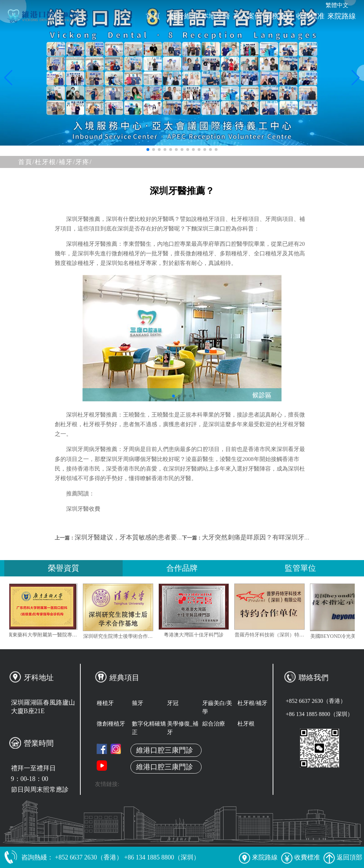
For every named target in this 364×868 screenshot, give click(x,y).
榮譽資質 (64, 568)
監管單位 (300, 568)
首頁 (153, 16)
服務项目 (279, 16)
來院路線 (342, 16)
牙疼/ (84, 162)
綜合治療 (214, 724)
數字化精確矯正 (149, 728)
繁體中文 (337, 5)
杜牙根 (246, 724)
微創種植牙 (111, 724)
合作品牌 (182, 568)
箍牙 (138, 703)
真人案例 (247, 16)
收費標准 (310, 16)
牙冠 (173, 703)
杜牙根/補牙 (252, 703)
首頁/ (26, 162)
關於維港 (184, 16)
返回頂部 (343, 857)
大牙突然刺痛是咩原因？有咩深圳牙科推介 (263, 537)
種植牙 (105, 703)
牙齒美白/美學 (217, 707)
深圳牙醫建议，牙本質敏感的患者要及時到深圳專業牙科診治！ (164, 537)
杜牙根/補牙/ (55, 162)
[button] (148, 150)
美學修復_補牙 (183, 728)
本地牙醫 (216, 16)
